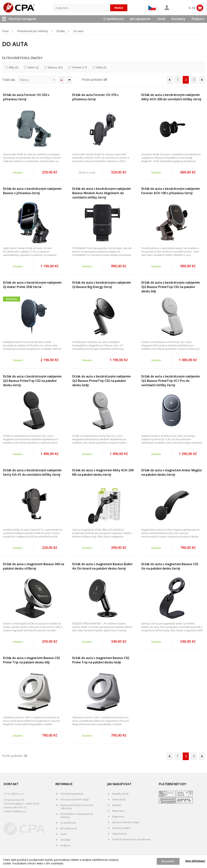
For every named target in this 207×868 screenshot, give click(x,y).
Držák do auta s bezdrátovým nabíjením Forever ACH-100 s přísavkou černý (171, 191)
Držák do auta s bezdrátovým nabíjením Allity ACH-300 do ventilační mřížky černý (171, 97)
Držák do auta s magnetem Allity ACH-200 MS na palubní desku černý (103, 472)
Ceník (161, 19)
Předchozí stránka (170, 80)
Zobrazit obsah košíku (200, 8)
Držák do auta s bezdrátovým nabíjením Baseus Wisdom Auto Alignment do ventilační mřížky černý (102, 193)
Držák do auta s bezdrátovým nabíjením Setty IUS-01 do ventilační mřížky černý (32, 472)
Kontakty (178, 19)
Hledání (117, 805)
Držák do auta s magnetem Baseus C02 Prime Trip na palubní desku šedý (101, 660)
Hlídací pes (118, 811)
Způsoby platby (121, 828)
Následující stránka (202, 80)
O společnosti (114, 19)
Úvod (5, 31)
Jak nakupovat (140, 19)
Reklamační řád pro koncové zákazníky (77, 807)
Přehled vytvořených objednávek (131, 839)
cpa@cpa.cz (19, 811)
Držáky (61, 31)
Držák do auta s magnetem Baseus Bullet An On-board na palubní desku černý (102, 566)
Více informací (195, 861)
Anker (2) (33, 67)
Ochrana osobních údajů (75, 799)
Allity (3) (14, 67)
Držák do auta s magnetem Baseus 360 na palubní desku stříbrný (34, 566)
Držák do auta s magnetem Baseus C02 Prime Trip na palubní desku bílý (31, 660)
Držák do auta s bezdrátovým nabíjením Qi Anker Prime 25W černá (32, 285)
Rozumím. (168, 861)
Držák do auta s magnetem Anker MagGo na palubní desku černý (172, 472)
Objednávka (119, 834)
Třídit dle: (9, 80)
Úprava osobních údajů (126, 822)
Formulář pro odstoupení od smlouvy (76, 815)
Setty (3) (101, 67)
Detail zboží (119, 799)
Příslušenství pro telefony (32, 31)
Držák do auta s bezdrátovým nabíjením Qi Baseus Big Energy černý (102, 285)
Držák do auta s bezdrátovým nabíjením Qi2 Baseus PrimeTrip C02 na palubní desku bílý (171, 287)
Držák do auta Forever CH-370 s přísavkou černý (95, 97)
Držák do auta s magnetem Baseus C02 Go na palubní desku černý (170, 566)
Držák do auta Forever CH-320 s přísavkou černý (26, 97)
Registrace (118, 817)
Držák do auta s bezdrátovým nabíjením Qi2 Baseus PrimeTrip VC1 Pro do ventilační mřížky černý (171, 381)
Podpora (198, 19)
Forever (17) (79, 67)
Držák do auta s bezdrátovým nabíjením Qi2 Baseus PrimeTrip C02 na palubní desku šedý (102, 381)
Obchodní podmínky (72, 794)
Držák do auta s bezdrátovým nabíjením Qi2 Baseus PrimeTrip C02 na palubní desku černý (32, 381)
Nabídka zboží (120, 794)
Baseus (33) (55, 67)
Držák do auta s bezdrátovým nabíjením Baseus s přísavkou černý (32, 191)
